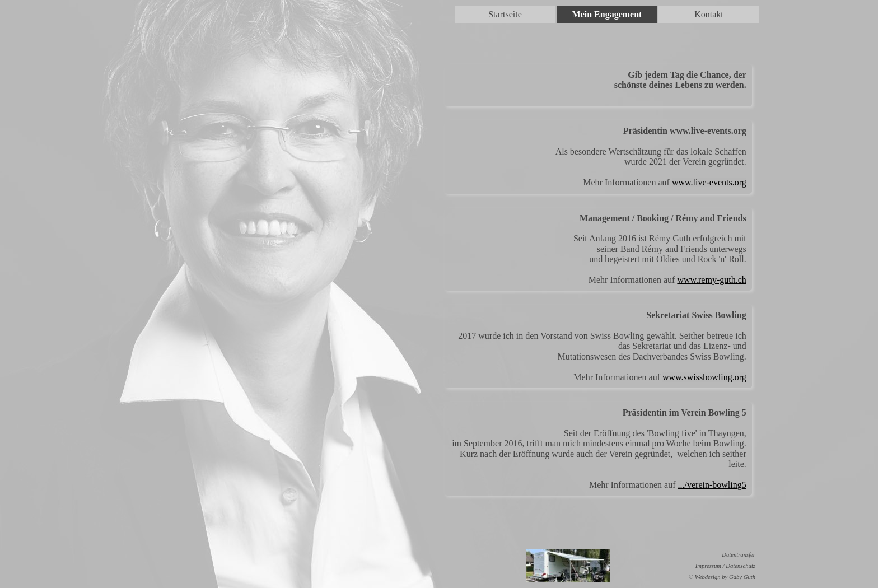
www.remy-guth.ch (711, 280)
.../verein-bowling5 (712, 485)
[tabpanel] (598, 85)
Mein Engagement (607, 14)
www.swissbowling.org (704, 377)
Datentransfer (739, 555)
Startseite (505, 14)
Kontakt (709, 14)
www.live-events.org (709, 182)
